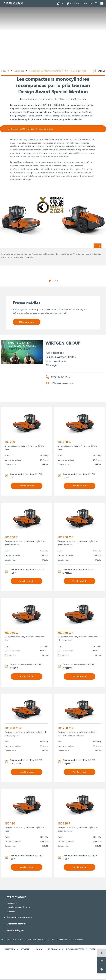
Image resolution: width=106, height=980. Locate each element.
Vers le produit (27, 486)
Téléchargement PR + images (22, 129)
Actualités (19, 71)
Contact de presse (47, 129)
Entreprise (12, 904)
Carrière (11, 913)
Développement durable (19, 909)
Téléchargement (27, 322)
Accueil (5, 71)
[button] (50, 281)
